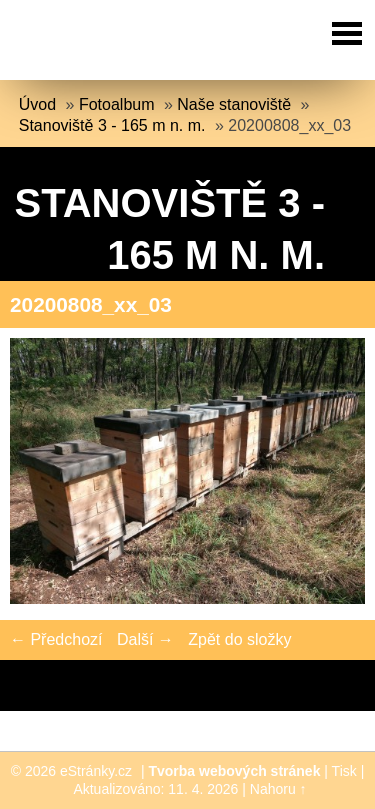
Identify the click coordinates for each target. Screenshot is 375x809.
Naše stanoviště (234, 104)
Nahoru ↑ (278, 789)
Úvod (37, 104)
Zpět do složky (239, 639)
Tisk (344, 771)
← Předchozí (56, 639)
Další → (145, 639)
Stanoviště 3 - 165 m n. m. (112, 125)
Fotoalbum (117, 104)
